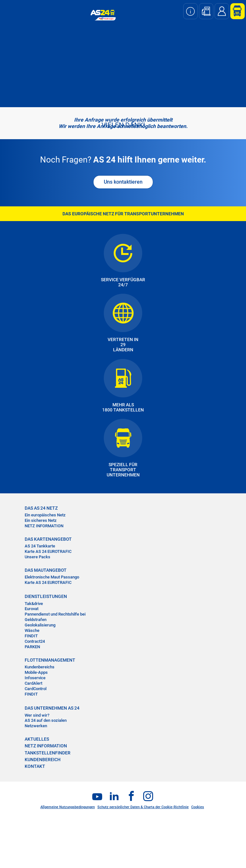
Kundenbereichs (40, 667)
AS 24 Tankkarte (40, 546)
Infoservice (35, 678)
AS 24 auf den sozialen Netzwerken (46, 723)
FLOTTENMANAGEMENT (50, 660)
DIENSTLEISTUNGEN (46, 596)
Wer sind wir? (37, 715)
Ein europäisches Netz (45, 515)
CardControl (36, 689)
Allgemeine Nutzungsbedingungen (68, 807)
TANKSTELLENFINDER (48, 753)
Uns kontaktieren (123, 182)
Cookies (198, 807)
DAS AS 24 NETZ (41, 508)
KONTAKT (35, 766)
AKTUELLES (37, 739)
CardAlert (33, 683)
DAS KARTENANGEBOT (48, 539)
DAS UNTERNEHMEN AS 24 (52, 708)
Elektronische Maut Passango (52, 577)
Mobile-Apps (36, 672)
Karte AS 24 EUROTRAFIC (48, 551)
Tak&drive (34, 604)
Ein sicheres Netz (41, 520)
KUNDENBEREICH (43, 760)
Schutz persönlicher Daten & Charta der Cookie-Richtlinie (143, 807)
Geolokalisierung (40, 625)
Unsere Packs (37, 557)
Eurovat (32, 609)
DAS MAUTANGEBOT (46, 570)
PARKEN (32, 647)
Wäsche (32, 630)
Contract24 (35, 641)
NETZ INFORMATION (44, 526)
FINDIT (31, 636)
